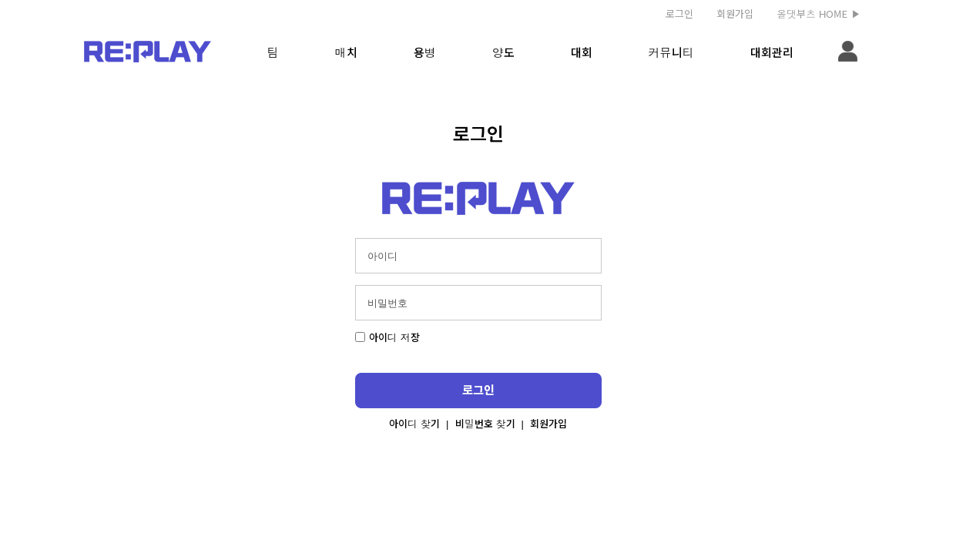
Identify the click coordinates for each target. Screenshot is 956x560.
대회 (582, 52)
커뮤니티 (671, 52)
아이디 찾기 (414, 423)
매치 (346, 52)
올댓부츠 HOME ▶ (818, 13)
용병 (425, 52)
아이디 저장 (387, 337)
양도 (503, 52)
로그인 (679, 13)
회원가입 (735, 13)
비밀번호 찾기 (485, 423)
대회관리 (772, 52)
